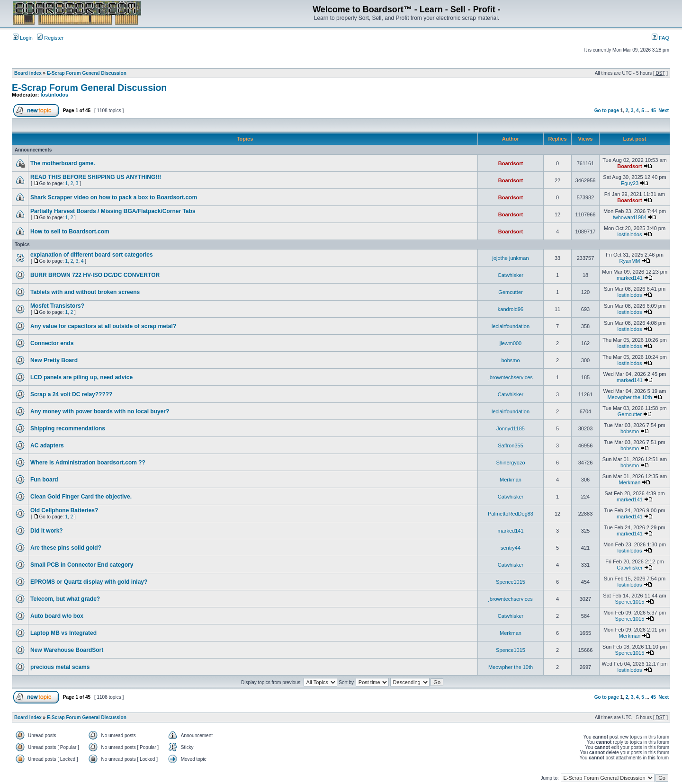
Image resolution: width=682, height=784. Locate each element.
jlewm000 (511, 343)
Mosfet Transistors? (57, 306)
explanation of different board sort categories (92, 255)
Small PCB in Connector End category (82, 565)
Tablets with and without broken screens (85, 292)
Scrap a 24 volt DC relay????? (71, 394)
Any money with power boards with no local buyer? (100, 411)
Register (50, 38)
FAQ (660, 38)
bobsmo (510, 360)
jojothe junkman (510, 258)
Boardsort (511, 163)
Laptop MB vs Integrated (63, 633)
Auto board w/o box (57, 616)
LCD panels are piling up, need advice (81, 377)
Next (664, 111)
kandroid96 (511, 309)
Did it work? (47, 531)
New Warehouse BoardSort (67, 650)
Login (23, 38)
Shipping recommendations (68, 428)
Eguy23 (630, 183)
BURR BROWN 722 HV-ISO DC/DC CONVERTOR (95, 275)
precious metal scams (60, 667)
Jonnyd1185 (511, 428)
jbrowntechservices (511, 377)
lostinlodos (55, 95)
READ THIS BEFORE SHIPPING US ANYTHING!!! (96, 177)
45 (653, 111)
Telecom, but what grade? (65, 599)
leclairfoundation (511, 326)
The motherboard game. (63, 163)
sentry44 (511, 548)
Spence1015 (511, 582)
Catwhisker (511, 275)
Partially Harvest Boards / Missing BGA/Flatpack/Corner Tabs (113, 211)
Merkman (511, 480)
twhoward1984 (630, 217)
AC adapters (47, 445)
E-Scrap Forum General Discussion (87, 73)
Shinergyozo (510, 463)
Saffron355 (511, 445)
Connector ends (52, 343)
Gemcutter (510, 292)
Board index (28, 73)
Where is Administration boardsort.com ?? (88, 463)
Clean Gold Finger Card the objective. (81, 497)
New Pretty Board (54, 360)
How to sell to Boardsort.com (70, 232)
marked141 (630, 278)
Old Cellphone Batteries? (64, 510)
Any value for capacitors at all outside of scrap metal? (103, 326)
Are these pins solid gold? (66, 548)
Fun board (44, 480)
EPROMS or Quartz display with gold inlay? (89, 582)
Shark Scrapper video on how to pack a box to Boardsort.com (114, 197)
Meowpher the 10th (629, 397)
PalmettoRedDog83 (511, 514)
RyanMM (629, 261)
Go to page (607, 111)
